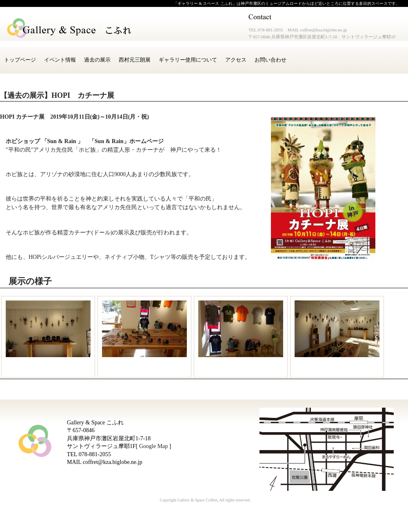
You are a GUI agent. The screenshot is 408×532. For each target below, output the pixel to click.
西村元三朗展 (135, 60)
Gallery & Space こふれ (70, 29)
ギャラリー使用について (188, 60)
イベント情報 (60, 60)
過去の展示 (97, 60)
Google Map (153, 446)
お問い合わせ (271, 60)
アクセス (236, 60)
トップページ (20, 60)
